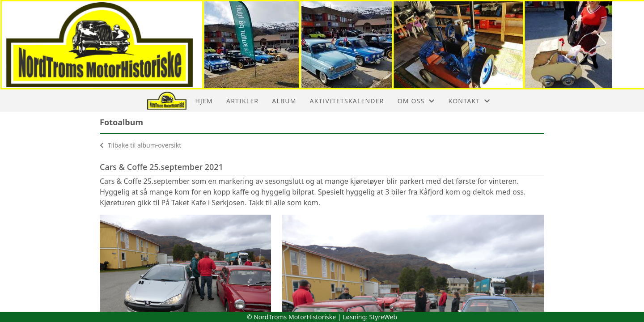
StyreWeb (383, 317)
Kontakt (470, 101)
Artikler (242, 101)
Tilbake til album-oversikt (140, 145)
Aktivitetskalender (347, 101)
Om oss (416, 101)
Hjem (204, 101)
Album (284, 101)
